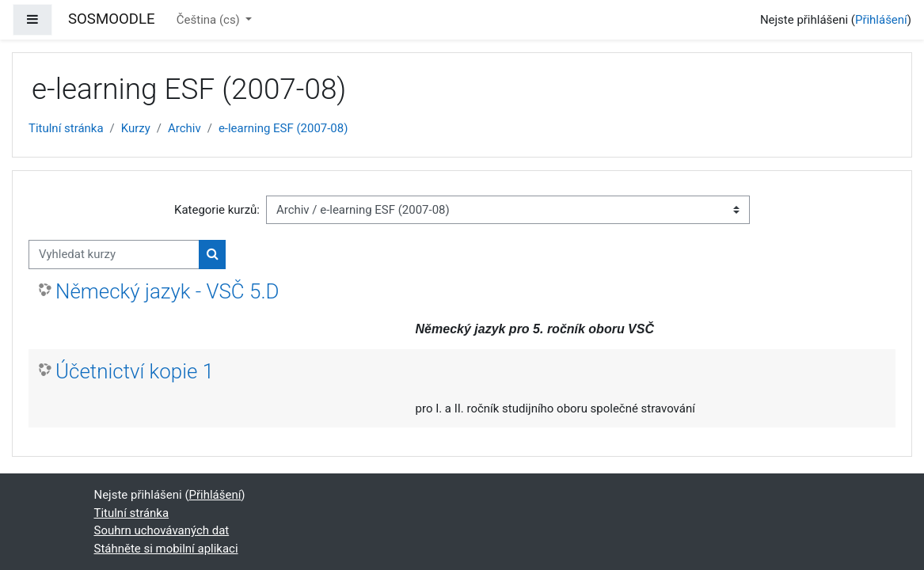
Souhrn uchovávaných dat (162, 530)
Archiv (184, 128)
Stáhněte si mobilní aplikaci (166, 549)
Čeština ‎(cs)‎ (210, 20)
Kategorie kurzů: (217, 210)
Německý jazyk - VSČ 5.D (167, 291)
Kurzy (136, 128)
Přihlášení (881, 20)
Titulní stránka (66, 128)
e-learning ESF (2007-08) (283, 128)
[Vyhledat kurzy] (114, 254)
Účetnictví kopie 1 (135, 371)
